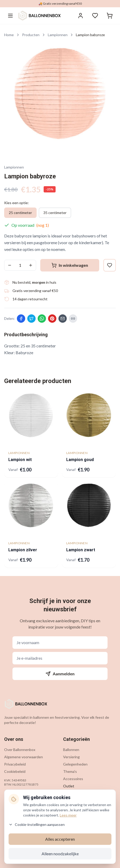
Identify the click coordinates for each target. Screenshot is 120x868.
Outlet (69, 786)
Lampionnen (58, 35)
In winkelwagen (70, 265)
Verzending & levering (22, 823)
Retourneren (15, 831)
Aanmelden (60, 674)
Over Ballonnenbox (20, 750)
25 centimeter (20, 213)
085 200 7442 (81, 817)
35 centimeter (55, 213)
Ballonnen (71, 750)
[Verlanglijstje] (95, 16)
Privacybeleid (15, 764)
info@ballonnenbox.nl (87, 809)
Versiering (71, 757)
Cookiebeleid (15, 771)
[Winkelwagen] (110, 16)
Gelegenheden (75, 764)
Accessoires (73, 779)
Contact (11, 809)
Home (9, 35)
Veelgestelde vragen (21, 816)
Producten (31, 35)
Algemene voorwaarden (24, 757)
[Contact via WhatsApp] (106, 856)
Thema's (70, 771)
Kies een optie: (16, 203)
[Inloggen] (81, 16)
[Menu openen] (10, 16)
